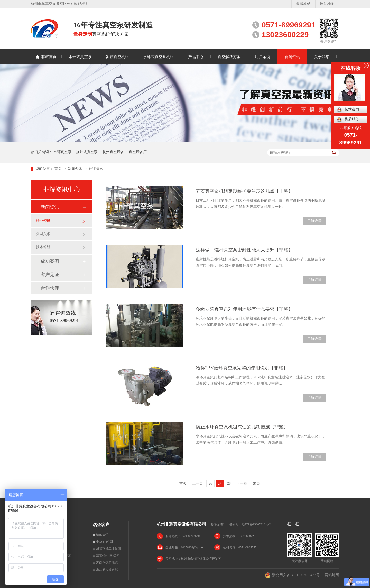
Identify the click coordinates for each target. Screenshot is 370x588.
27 (220, 484)
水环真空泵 (62, 152)
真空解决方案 (229, 57)
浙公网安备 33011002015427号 (292, 575)
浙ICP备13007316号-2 (256, 524)
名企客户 (101, 525)
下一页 (242, 484)
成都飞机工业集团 (108, 549)
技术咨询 (348, 110)
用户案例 (263, 57)
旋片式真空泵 (87, 152)
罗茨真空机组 (117, 57)
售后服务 (348, 119)
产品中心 (196, 57)
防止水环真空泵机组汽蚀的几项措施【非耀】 (242, 427)
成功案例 (50, 261)
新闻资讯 (292, 57)
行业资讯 (96, 169)
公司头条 (43, 234)
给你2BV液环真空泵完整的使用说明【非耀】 (242, 368)
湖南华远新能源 (107, 563)
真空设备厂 (138, 152)
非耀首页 (49, 57)
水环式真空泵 (80, 57)
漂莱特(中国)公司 (108, 556)
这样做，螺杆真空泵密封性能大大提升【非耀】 (244, 250)
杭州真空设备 (113, 152)
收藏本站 (303, 4)
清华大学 (102, 535)
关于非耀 (322, 57)
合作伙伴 (50, 288)
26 (210, 484)
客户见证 (50, 275)
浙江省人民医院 (107, 570)
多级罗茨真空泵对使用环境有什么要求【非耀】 (244, 309)
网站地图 (327, 4)
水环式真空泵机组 (159, 57)
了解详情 (314, 221)
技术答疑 (43, 247)
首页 (59, 169)
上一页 (198, 484)
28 (229, 484)
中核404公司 (105, 542)
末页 (256, 484)
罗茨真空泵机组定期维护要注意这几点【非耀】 (244, 191)
